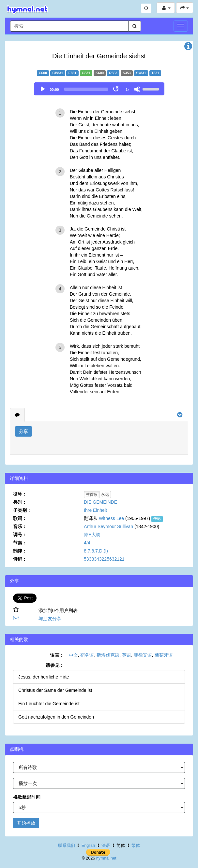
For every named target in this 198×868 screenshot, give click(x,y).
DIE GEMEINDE (100, 502)
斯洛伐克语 (108, 655)
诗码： (20, 559)
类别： (20, 502)
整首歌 (92, 495)
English (88, 846)
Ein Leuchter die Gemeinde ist (49, 704)
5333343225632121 (104, 559)
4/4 (87, 543)
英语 (127, 655)
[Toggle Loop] (116, 89)
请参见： (55, 665)
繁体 (136, 846)
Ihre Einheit (95, 510)
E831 (73, 73)
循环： (20, 494)
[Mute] (137, 89)
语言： (57, 655)
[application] (99, 89)
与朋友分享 (50, 619)
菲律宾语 (143, 655)
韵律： (20, 551)
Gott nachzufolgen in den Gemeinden (56, 717)
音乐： (20, 526)
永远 (105, 495)
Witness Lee (111, 518)
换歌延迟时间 (27, 797)
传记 (157, 519)
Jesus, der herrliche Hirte (44, 677)
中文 (73, 655)
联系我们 (67, 846)
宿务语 (87, 655)
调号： (20, 535)
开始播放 (26, 823)
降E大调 (92, 535)
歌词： (20, 518)
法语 (106, 846)
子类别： (22, 510)
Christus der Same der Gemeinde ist (55, 690)
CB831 (58, 73)
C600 (43, 73)
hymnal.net (106, 858)
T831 (155, 73)
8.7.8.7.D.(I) (96, 551)
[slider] (86, 89)
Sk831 (141, 73)
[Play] (43, 89)
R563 (113, 73)
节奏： (20, 543)
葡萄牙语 (164, 655)
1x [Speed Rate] (128, 90)
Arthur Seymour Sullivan (108, 526)
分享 (23, 431)
